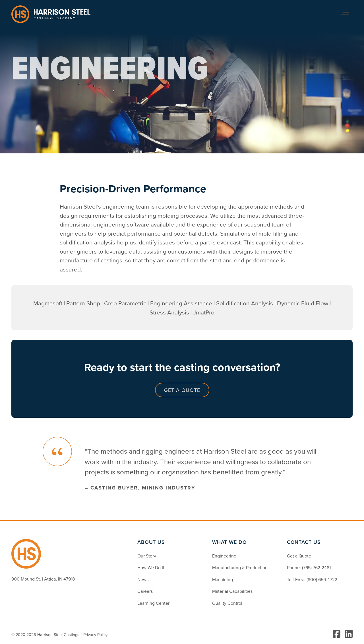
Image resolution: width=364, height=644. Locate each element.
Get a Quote (182, 390)
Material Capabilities (232, 591)
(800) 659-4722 (322, 579)
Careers (145, 591)
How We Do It (151, 567)
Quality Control (227, 603)
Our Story (147, 556)
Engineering (224, 556)
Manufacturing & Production (240, 567)
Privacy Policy (95, 634)
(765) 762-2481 (316, 567)
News (143, 579)
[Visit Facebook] (337, 634)
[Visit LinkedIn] (349, 634)
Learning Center (153, 603)
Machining (223, 579)
